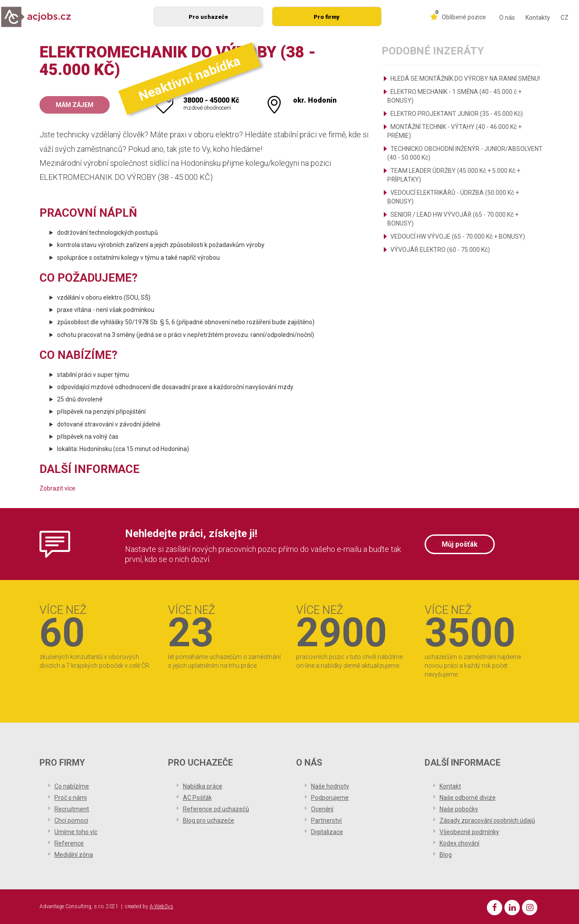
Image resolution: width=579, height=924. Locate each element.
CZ (565, 18)
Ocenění (322, 809)
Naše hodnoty (330, 786)
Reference (69, 843)
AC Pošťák (197, 798)
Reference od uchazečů (216, 809)
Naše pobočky (459, 809)
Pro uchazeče (208, 17)
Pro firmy (327, 17)
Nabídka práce (203, 786)
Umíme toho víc (76, 832)
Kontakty (538, 18)
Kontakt (450, 786)
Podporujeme (330, 798)
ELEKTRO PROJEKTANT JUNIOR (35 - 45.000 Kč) (457, 114)
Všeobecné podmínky (469, 832)
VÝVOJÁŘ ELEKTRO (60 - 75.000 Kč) (440, 250)
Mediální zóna (74, 855)
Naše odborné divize (468, 798)
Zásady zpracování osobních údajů (487, 820)
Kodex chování (459, 843)
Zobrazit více (57, 488)
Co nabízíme (72, 786)
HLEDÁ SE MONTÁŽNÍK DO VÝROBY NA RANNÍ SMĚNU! (465, 79)
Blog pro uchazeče (209, 820)
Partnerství (326, 820)
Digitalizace (327, 832)
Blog (446, 855)
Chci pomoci (71, 820)
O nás (507, 18)
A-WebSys (161, 906)
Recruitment (72, 809)
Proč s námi (71, 798)
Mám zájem (75, 105)
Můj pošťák (460, 544)
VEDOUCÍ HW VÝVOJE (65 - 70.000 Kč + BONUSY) (458, 236)
